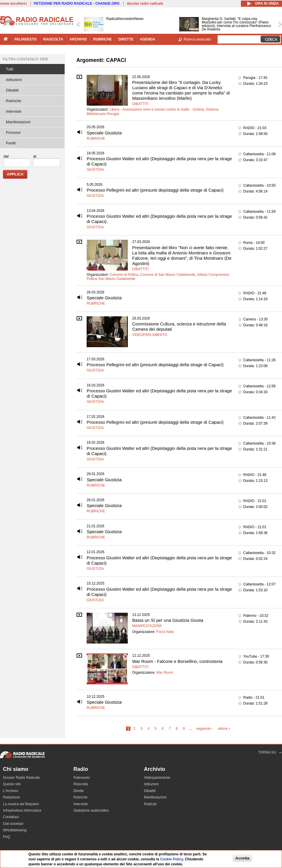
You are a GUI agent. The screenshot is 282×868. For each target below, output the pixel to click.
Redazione (11, 797)
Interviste (14, 111)
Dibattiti (140, 104)
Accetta (242, 858)
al (35, 156)
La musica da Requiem (21, 804)
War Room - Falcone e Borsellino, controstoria (177, 661)
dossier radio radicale (145, 4)
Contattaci (11, 817)
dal (6, 156)
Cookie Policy (172, 859)
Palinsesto (82, 778)
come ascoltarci (13, 4)
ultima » (224, 729)
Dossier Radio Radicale (21, 778)
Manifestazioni (147, 626)
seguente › (205, 729)
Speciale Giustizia (104, 133)
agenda (147, 39)
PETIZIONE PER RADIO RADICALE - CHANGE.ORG (77, 4)
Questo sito (12, 784)
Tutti (10, 69)
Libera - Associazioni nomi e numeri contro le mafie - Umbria (157, 109)
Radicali (150, 804)
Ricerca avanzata (197, 39)
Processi (13, 132)
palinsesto (26, 39)
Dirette (79, 791)
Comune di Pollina (124, 275)
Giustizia (95, 170)
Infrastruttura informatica (22, 810)
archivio (78, 39)
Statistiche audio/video (91, 810)
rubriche (102, 39)
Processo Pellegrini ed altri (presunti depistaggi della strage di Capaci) (155, 190)
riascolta (53, 39)
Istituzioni (14, 80)
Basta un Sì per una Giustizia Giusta (168, 620)
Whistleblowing (15, 830)
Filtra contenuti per (25, 59)
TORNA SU (267, 752)
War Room (165, 673)
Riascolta (81, 784)
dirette (126, 39)
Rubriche (96, 139)
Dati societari (13, 824)
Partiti (11, 143)
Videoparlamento (150, 335)
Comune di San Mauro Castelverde (168, 275)
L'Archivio (11, 791)
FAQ (6, 837)
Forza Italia (165, 632)
